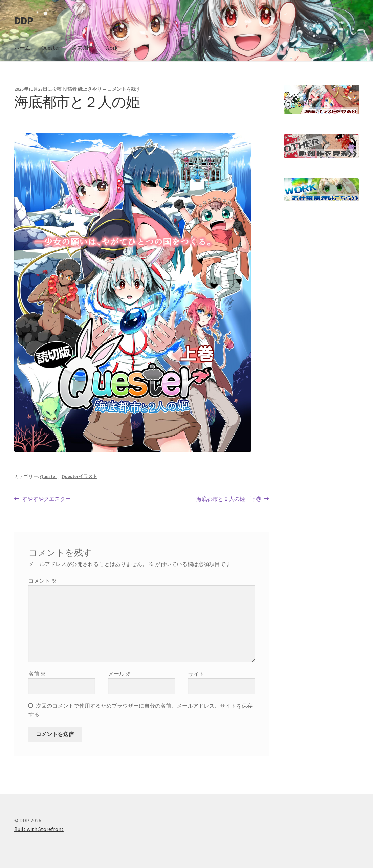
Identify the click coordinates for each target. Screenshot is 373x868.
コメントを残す (124, 89)
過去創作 (83, 48)
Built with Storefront (39, 829)
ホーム (22, 48)
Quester (51, 48)
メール (120, 674)
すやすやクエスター (46, 499)
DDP (24, 21)
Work (111, 48)
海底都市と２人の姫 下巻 (229, 499)
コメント (42, 581)
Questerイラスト (80, 476)
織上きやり (90, 89)
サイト (196, 674)
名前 (37, 674)
